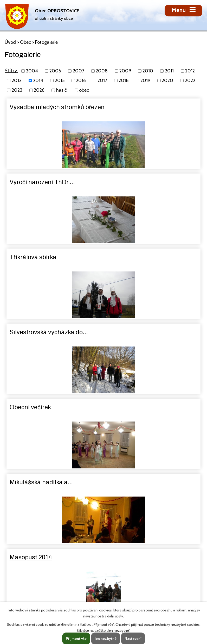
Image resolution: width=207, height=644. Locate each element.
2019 (145, 80)
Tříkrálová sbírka (34, 182)
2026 (39, 90)
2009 (125, 71)
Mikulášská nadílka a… (141, 257)
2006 (55, 71)
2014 (38, 80)
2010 (148, 71)
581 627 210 (34, 558)
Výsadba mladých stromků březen (47, 111)
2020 (167, 80)
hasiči (62, 90)
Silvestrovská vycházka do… (148, 182)
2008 (102, 71)
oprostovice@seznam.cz (44, 568)
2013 (17, 80)
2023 (17, 90)
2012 (190, 71)
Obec (25, 42)
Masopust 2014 (31, 332)
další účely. (115, 616)
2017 (102, 80)
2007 (79, 71)
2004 (32, 71)
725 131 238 (59, 558)
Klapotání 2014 (130, 332)
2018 (124, 80)
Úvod (10, 42)
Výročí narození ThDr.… (142, 107)
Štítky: (11, 71)
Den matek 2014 (132, 407)
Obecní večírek (31, 257)
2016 (81, 80)
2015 (60, 80)
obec (84, 90)
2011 (169, 71)
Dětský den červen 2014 (43, 407)
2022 (190, 80)
